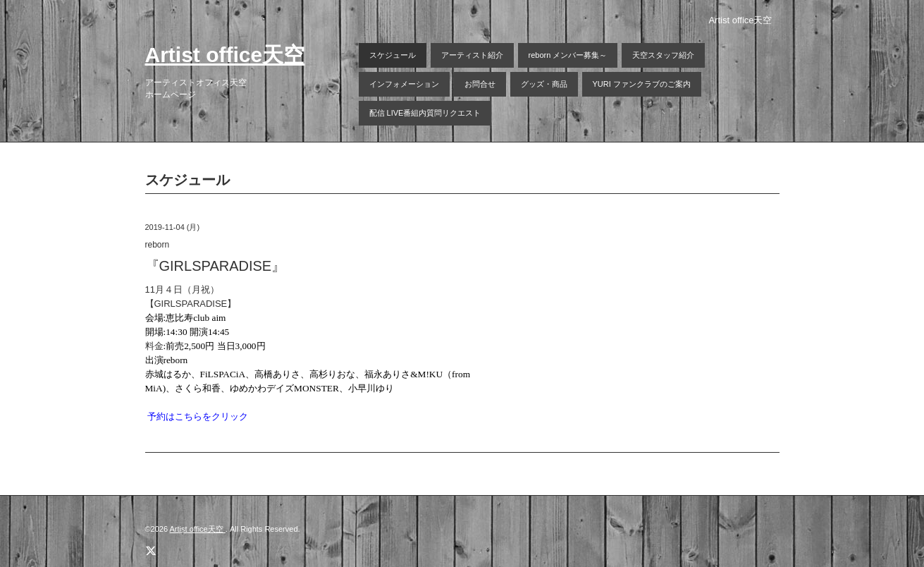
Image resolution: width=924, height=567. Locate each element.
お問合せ (480, 84)
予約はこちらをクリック (198, 416)
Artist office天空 (225, 55)
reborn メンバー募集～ (568, 55)
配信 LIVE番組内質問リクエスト (425, 113)
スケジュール (393, 55)
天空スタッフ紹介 (663, 55)
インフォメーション (404, 84)
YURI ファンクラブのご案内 (642, 84)
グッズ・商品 (544, 84)
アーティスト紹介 (472, 55)
